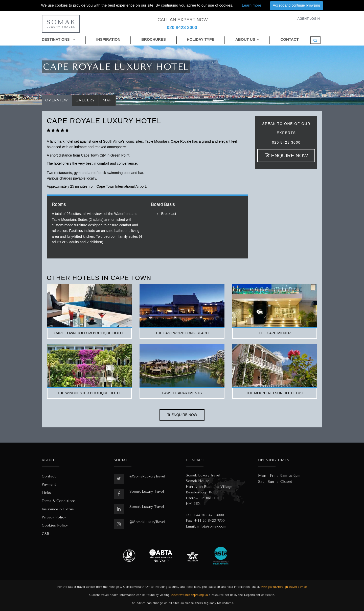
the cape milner (275, 333)
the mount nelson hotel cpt (275, 393)
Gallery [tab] (85, 100)
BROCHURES (154, 39)
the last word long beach (182, 333)
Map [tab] (107, 100)
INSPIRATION (108, 39)
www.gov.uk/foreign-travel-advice (284, 587)
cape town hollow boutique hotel (89, 333)
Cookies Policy (55, 525)
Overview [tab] (57, 100)
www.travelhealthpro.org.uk (189, 595)
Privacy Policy (54, 517)
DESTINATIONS (59, 39)
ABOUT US (245, 39)
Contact (49, 476)
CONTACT (289, 39)
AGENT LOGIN (309, 19)
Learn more (252, 5)
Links (46, 493)
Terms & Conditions (59, 501)
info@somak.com (212, 526)
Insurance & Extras (58, 509)
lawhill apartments (182, 393)
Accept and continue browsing (296, 5)
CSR (45, 534)
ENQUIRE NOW (286, 156)
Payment (49, 484)
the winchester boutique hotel (89, 393)
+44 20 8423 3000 (208, 515)
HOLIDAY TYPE (201, 39)
